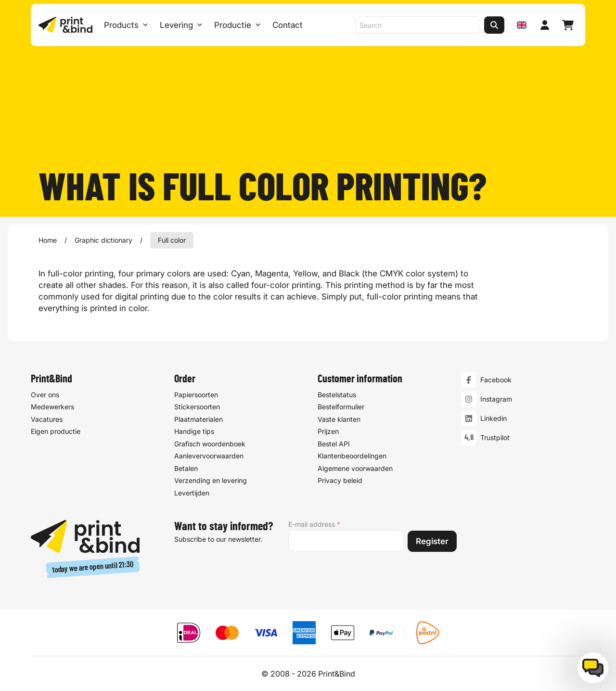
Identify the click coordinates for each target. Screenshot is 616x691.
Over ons (45, 394)
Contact (288, 25)
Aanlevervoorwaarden (209, 456)
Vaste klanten (339, 419)
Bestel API (334, 443)
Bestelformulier (341, 407)
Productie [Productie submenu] (237, 25)
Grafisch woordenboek (210, 443)
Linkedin (494, 418)
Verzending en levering (211, 480)
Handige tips (194, 431)
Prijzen (328, 431)
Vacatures (47, 419)
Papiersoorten (196, 394)
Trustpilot (495, 437)
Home (48, 240)
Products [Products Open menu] (126, 25)
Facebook (496, 380)
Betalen (186, 468)
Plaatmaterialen (199, 419)
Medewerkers (52, 407)
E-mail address (314, 524)
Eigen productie (56, 431)
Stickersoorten (197, 407)
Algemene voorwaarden (355, 468)
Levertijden (192, 492)
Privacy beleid (340, 480)
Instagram (496, 399)
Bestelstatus (337, 394)
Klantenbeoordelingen (352, 456)
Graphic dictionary (103, 240)
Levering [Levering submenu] (181, 25)
